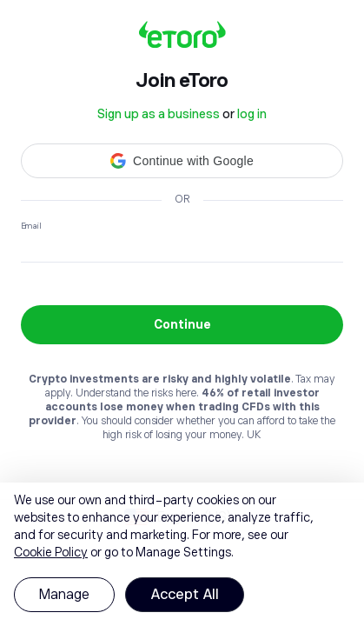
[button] (182, 161)
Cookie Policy (51, 552)
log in (252, 114)
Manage (64, 595)
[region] (182, 554)
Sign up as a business (159, 114)
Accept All (185, 595)
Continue (182, 324)
